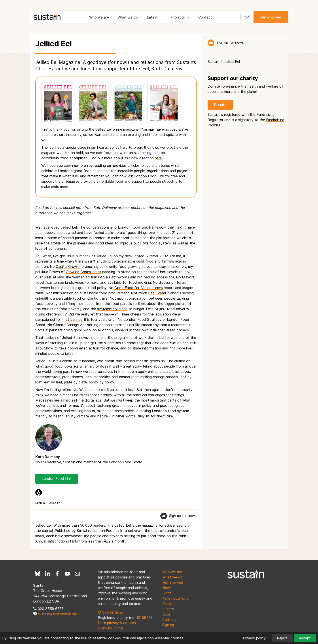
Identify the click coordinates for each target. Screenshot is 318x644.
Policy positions (175, 598)
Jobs (166, 614)
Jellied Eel (54, 503)
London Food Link (57, 479)
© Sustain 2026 (111, 612)
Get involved (271, 17)
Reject (282, 638)
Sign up (168, 625)
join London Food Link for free (153, 176)
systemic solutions (112, 309)
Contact (205, 17)
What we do (128, 17)
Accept (305, 638)
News (167, 588)
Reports (169, 604)
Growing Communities (83, 272)
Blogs (167, 593)
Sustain (40, 503)
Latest (155, 17)
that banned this (76, 319)
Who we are (99, 17)
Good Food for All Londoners (139, 288)
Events (168, 609)
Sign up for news (230, 42)
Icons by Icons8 (111, 628)
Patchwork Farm (122, 277)
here (158, 158)
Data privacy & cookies (117, 623)
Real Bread (157, 293)
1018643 (144, 618)
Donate (220, 105)
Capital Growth (68, 267)
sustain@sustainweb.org (58, 614)
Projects (180, 17)
